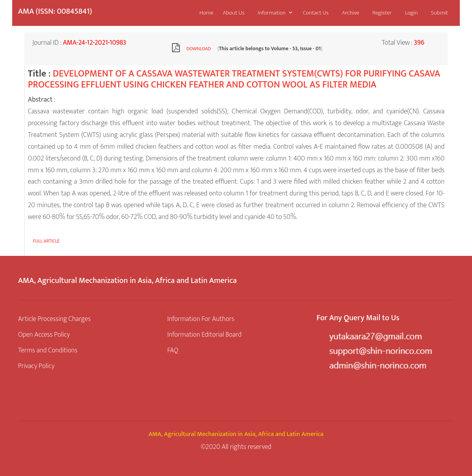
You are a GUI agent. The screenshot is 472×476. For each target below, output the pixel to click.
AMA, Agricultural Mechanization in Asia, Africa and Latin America (236, 434)
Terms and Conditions (48, 350)
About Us (234, 13)
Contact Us (316, 13)
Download (199, 49)
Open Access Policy (44, 335)
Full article (46, 241)
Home (207, 13)
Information (272, 13)
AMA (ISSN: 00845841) (55, 11)
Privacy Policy (36, 366)
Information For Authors (201, 319)
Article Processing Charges (54, 319)
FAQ (173, 350)
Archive (350, 13)
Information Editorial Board (204, 335)
